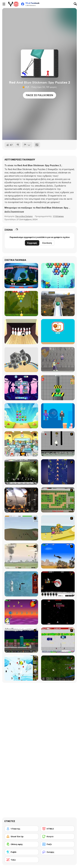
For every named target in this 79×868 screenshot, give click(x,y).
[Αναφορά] (27, 145)
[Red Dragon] (58, 584)
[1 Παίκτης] (22, 829)
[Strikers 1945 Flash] (58, 472)
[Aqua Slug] (58, 528)
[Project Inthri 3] (21, 612)
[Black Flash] (58, 444)
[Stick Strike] (58, 500)
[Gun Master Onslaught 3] (21, 640)
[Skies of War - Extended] (58, 668)
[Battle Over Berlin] (21, 556)
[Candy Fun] (21, 416)
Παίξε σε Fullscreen (39, 95)
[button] (14, 211)
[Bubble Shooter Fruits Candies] (21, 304)
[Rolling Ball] (21, 360)
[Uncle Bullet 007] (58, 416)
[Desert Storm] (58, 556)
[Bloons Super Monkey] (21, 668)
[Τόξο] (22, 860)
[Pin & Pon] (58, 360)
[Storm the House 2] (21, 528)
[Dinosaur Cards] (21, 388)
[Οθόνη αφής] (22, 844)
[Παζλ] (58, 844)
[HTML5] (58, 829)
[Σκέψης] (58, 852)
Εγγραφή (32, 243)
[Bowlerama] (21, 332)
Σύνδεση (47, 243)
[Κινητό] (58, 836)
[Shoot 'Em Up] (22, 836)
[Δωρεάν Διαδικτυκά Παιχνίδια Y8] (13, 4)
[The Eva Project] (21, 472)
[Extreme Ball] (58, 304)
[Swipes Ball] (58, 332)
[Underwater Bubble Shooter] (58, 276)
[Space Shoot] (21, 276)
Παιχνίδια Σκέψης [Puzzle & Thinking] (24, 216)
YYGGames (58, 216)
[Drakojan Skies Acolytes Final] (21, 500)
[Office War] (21, 444)
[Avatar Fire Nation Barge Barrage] (21, 584)
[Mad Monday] (58, 640)
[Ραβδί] (22, 852)
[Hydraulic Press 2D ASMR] (58, 388)
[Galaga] (58, 612)
